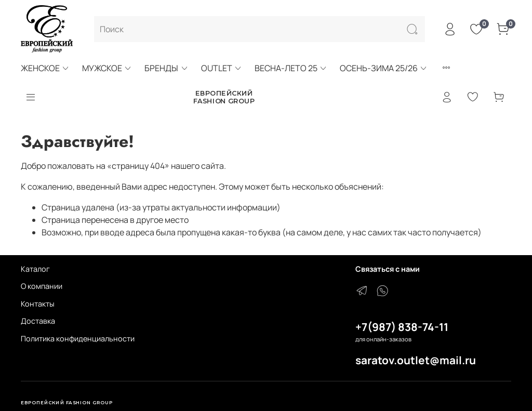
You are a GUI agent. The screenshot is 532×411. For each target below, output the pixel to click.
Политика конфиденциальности (78, 339)
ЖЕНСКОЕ (45, 68)
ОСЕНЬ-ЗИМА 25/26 (384, 68)
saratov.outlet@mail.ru (416, 360)
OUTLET (222, 68)
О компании (42, 286)
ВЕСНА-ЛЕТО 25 (291, 68)
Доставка (38, 321)
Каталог (35, 269)
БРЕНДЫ (166, 68)
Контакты (38, 304)
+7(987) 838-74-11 (402, 327)
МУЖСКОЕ (107, 68)
